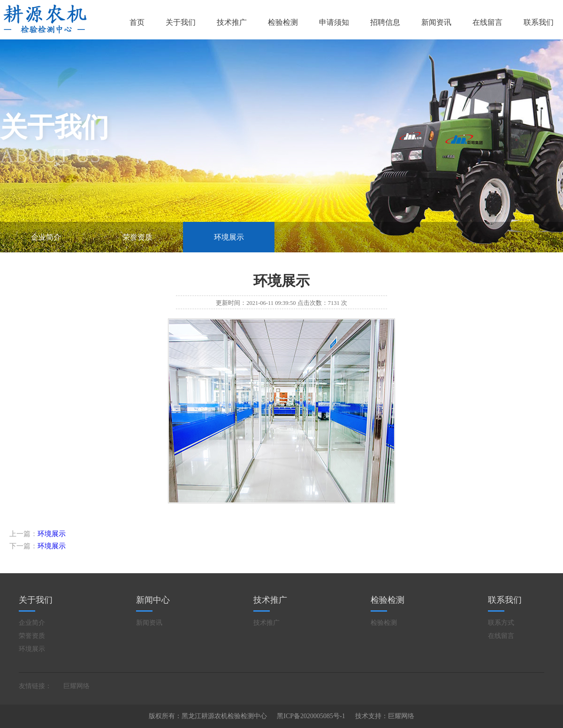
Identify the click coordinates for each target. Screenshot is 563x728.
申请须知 (334, 22)
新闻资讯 (436, 22)
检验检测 (283, 22)
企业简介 (46, 237)
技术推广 (232, 22)
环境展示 (229, 237)
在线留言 (487, 22)
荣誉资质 (137, 237)
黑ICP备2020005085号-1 (311, 716)
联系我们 (539, 22)
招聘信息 (385, 22)
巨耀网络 (76, 686)
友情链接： (35, 686)
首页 (137, 22)
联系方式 (501, 623)
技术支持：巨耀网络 (385, 716)
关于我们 (181, 22)
